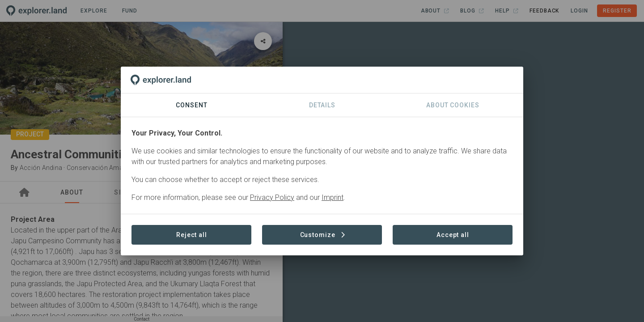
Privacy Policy (272, 197)
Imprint (333, 197)
